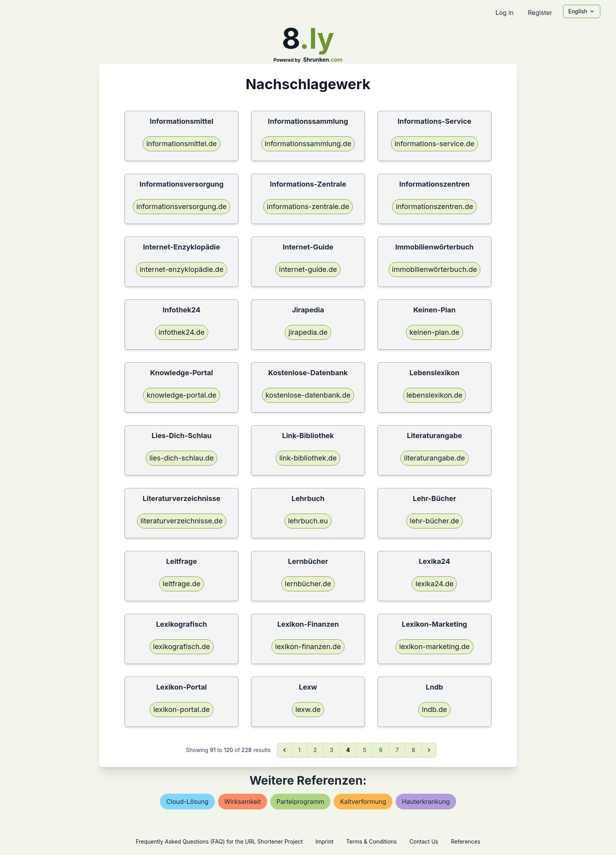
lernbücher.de (308, 584)
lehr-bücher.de (434, 521)
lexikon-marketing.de (434, 647)
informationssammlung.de (308, 144)
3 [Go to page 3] (331, 750)
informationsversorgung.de (181, 206)
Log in (504, 13)
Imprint (324, 841)
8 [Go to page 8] (413, 750)
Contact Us (424, 841)
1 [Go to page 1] (299, 750)
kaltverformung (363, 802)
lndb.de (434, 709)
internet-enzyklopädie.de (181, 269)
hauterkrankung (426, 802)
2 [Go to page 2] (315, 750)
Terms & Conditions (371, 841)
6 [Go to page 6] (381, 750)
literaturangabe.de (434, 458)
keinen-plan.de (434, 332)
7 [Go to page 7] (397, 750)
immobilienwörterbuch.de (435, 269)
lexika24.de (434, 584)
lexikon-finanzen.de (308, 647)
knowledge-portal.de (181, 395)
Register (540, 13)
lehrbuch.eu (308, 521)
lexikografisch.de (182, 647)
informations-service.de (434, 144)
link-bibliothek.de (308, 458)
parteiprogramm (301, 802)
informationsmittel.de (181, 144)
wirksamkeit (243, 802)
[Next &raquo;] (429, 750)
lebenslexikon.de (435, 395)
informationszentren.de (434, 206)
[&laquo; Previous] (284, 750)
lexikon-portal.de (181, 709)
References (466, 841)
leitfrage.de (181, 584)
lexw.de (308, 709)
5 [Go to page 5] (365, 750)
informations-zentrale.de (308, 206)
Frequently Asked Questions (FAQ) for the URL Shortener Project (219, 841)
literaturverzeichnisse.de (182, 521)
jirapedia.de (308, 332)
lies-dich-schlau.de (181, 458)
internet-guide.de (308, 269)
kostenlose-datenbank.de (308, 395)
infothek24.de (181, 332)
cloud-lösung (187, 802)
